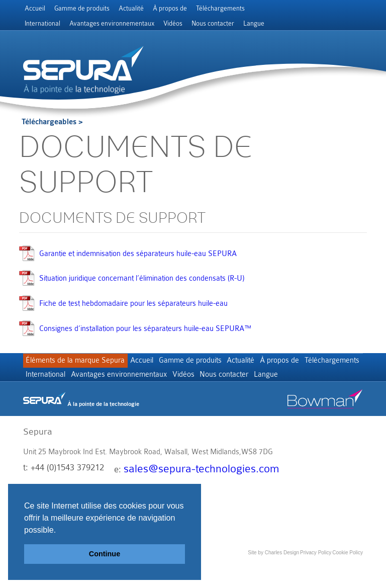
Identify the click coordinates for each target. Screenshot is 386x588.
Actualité (131, 8)
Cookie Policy (348, 575)
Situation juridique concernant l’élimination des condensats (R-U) (142, 278)
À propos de (170, 8)
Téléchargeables (49, 122)
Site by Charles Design (273, 575)
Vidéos (173, 23)
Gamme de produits (82, 8)
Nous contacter (213, 23)
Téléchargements (220, 8)
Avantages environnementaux (112, 23)
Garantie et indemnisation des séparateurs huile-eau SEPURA (138, 254)
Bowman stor (325, 424)
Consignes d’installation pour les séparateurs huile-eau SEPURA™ (145, 329)
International (42, 23)
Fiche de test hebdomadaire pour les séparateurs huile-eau (133, 304)
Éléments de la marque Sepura (77, 362)
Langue (254, 23)
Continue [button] (105, 554)
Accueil (35, 8)
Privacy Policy (316, 575)
